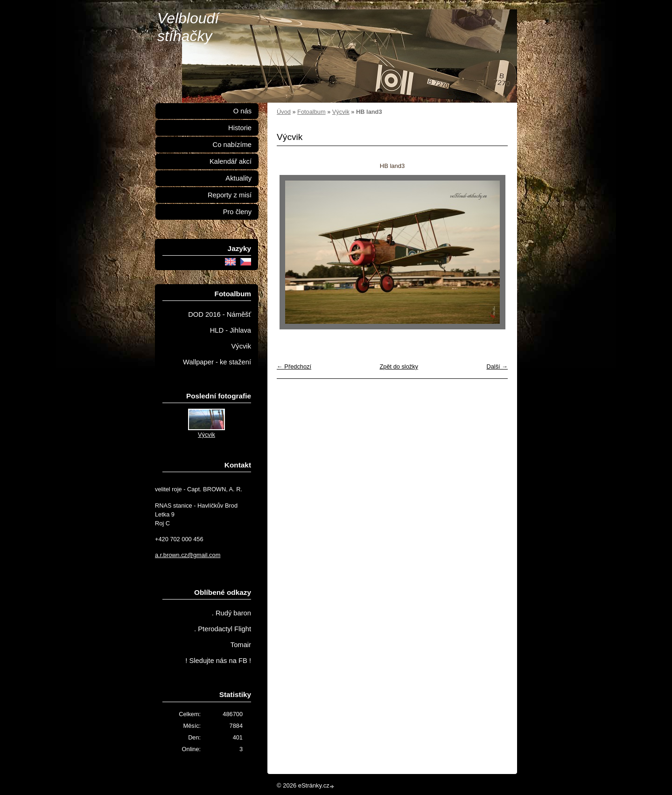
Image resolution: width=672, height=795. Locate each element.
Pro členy (237, 212)
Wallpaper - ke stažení (217, 362)
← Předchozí (294, 366)
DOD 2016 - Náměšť (220, 314)
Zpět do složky (399, 366)
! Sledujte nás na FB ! (218, 661)
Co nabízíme (232, 145)
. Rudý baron (231, 613)
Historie (240, 128)
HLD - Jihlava (231, 330)
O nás (242, 111)
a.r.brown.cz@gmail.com (188, 555)
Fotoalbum (311, 112)
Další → (497, 366)
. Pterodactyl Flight (223, 629)
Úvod (284, 112)
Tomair (241, 645)
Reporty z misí (230, 195)
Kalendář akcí (231, 161)
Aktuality (238, 178)
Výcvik (341, 112)
